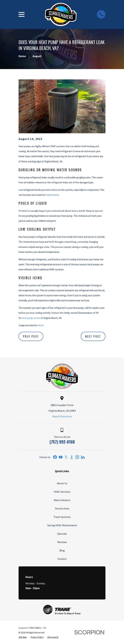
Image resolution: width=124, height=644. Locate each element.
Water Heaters (62, 500)
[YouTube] (61, 457)
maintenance (52, 195)
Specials (62, 534)
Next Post (93, 336)
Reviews (62, 542)
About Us (62, 483)
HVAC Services (62, 492)
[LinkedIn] (83, 457)
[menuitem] (23, 637)
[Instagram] (77, 457)
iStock (40, 325)
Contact (62, 559)
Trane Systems (62, 517)
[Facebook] (55, 457)
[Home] (61, 14)
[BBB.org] (72, 457)
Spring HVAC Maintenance (62, 525)
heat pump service (31, 318)
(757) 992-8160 (62, 442)
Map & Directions (62, 416)
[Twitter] (66, 457)
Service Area (62, 509)
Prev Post (31, 336)
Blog (62, 550)
